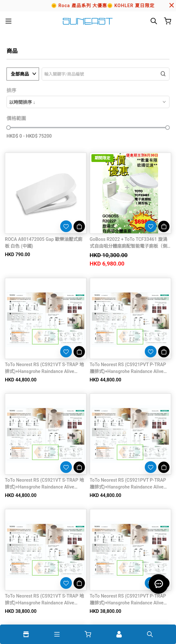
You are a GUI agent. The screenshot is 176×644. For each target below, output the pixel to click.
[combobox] (88, 102)
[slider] (8, 128)
